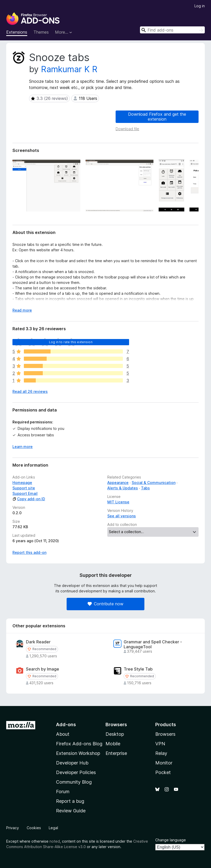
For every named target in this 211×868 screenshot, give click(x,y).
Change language (171, 840)
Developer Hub (72, 763)
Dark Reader (38, 642)
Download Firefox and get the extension (157, 117)
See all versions (122, 516)
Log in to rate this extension (71, 342)
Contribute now (105, 604)
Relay (161, 753)
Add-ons (66, 724)
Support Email (25, 493)
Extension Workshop (78, 753)
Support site (24, 488)
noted (55, 841)
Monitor (164, 763)
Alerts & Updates (123, 488)
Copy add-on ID (29, 499)
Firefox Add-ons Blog (79, 744)
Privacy (13, 828)
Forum (63, 792)
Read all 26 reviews (30, 391)
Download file (127, 129)
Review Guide (71, 811)
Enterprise (116, 753)
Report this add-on (29, 552)
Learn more (23, 447)
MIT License (118, 502)
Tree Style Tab (138, 669)
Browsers (165, 734)
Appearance (118, 483)
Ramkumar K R (69, 69)
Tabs (145, 488)
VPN (160, 744)
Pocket (163, 772)
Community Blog (74, 782)
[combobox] (172, 30)
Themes (41, 32)
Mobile (113, 744)
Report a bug (70, 801)
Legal (53, 828)
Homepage (22, 483)
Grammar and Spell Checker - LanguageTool (153, 644)
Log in (200, 6)
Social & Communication (154, 483)
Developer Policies (76, 772)
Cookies (34, 828)
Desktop (115, 734)
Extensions (17, 32)
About (63, 734)
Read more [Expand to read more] (22, 310)
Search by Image (43, 669)
